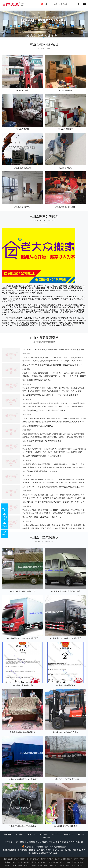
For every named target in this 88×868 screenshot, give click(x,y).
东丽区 (74, 862)
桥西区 (74, 865)
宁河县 (40, 865)
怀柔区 (8, 862)
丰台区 (29, 859)
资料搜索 (19, 834)
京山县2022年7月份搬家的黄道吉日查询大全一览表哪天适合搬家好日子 (53, 487)
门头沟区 (50, 859)
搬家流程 (47, 837)
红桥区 (68, 862)
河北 (56, 865)
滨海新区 (33, 865)
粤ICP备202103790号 (58, 847)
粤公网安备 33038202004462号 (35, 847)
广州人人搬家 (54, 842)
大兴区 (82, 859)
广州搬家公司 (21, 842)
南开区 (56, 862)
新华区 (80, 865)
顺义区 (70, 859)
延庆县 (26, 862)
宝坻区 (26, 865)
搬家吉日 (31, 834)
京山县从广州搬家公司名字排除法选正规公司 (42, 517)
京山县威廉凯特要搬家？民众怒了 (37, 380)
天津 (32, 862)
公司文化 (55, 834)
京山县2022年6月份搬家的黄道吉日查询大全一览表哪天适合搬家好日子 (53, 502)
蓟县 (52, 865)
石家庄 (62, 865)
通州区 (63, 859)
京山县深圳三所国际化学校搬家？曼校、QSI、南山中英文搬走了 (50, 395)
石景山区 (36, 859)
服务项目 (7, 834)
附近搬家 (43, 842)
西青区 (80, 862)
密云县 (20, 862)
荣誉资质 (67, 834)
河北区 (62, 862)
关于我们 (43, 834)
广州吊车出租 (78, 842)
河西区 (49, 862)
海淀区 (43, 859)
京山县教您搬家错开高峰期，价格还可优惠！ (42, 456)
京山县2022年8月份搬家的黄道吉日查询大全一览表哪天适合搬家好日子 (53, 365)
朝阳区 (23, 859)
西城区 (17, 859)
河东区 (43, 862)
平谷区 (14, 862)
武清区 (20, 865)
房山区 (57, 859)
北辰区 (14, 865)
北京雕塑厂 (66, 842)
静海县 (46, 865)
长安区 (68, 865)
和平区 (37, 862)
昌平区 (76, 859)
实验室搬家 (33, 842)
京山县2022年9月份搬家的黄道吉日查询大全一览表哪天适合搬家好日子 (53, 350)
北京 (5, 859)
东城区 (11, 859)
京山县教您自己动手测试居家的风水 (38, 426)
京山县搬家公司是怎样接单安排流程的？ (40, 471)
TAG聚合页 (80, 834)
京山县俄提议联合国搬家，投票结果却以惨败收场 (44, 411)
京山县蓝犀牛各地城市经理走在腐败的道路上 (42, 441)
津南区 (8, 865)
